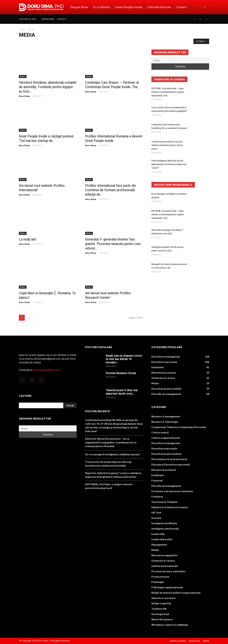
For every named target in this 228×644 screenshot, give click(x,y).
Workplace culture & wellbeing (170, 625)
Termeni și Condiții (178, 641)
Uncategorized (160, 614)
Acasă (22, 29)
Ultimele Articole (159, 7)
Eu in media (101, 7)
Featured (157, 480)
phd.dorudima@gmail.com (47, 370)
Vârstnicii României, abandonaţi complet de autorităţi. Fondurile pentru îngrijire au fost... (48, 87)
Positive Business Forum (121, 373)
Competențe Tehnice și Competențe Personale (179, 427)
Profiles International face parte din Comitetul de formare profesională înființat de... (111, 190)
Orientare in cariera (163, 378)
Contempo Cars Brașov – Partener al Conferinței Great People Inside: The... (113, 85)
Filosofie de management (166, 394)
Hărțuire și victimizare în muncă (170, 507)
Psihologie (158, 582)
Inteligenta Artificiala (164, 523)
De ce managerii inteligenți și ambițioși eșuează (112, 454)
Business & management (166, 416)
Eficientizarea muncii (164, 373)
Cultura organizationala (166, 438)
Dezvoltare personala (164, 362)
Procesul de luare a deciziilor (168, 571)
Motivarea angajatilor (164, 555)
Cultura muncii (160, 432)
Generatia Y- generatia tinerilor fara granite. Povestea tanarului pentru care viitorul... (113, 244)
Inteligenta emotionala (165, 529)
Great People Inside (129, 7)
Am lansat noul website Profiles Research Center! (108, 295)
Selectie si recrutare (163, 598)
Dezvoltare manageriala (166, 357)
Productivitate (160, 577)
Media (23, 76)
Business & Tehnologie (165, 422)
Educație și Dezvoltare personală (171, 464)
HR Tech (156, 513)
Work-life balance (162, 619)
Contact (181, 7)
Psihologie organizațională (167, 587)
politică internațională (164, 566)
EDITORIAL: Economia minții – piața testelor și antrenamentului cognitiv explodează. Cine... (168, 92)
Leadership (158, 534)
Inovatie (156, 518)
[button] (205, 7)
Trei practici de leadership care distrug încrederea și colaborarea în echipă (108, 464)
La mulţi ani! (28, 239)
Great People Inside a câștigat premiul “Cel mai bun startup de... (46, 138)
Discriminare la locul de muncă (169, 459)
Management (159, 545)
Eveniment (158, 367)
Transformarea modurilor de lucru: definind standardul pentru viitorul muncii (167, 145)
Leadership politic (162, 539)
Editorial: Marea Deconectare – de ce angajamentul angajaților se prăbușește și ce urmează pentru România (111, 442)
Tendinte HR (159, 609)
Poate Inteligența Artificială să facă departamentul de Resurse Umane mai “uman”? (169, 164)
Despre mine (79, 7)
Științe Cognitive (161, 603)
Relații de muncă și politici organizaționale (176, 593)
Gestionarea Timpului (164, 502)
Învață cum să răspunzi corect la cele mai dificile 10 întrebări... (124, 359)
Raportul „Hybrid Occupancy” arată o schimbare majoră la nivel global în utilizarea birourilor (113, 475)
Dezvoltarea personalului (166, 389)
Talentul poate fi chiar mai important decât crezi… (122, 392)
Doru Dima (24, 96)
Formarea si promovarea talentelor (172, 491)
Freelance (157, 496)
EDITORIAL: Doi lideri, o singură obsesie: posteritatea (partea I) (109, 486)
